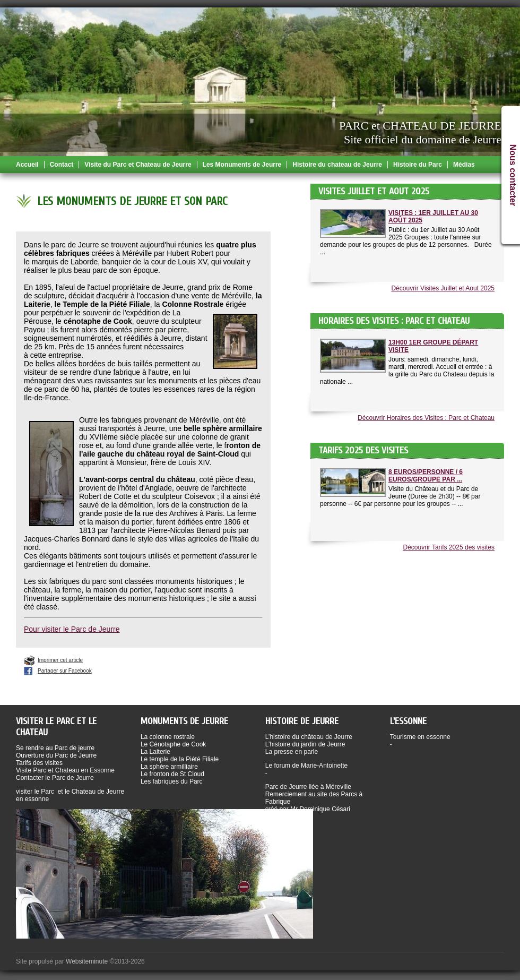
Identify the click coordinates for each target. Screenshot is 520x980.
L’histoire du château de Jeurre (309, 737)
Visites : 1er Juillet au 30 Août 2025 (433, 217)
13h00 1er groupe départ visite (433, 346)
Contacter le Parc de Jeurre (55, 778)
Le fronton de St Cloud (172, 774)
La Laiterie (155, 752)
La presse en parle (292, 752)
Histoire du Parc (418, 165)
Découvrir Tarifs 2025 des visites (449, 547)
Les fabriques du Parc (172, 781)
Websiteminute (87, 961)
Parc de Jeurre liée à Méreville (308, 787)
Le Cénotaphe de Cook (173, 744)
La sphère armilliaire (169, 767)
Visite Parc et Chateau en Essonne (65, 770)
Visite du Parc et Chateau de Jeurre (138, 165)
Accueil (27, 165)
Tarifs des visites (39, 763)
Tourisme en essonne (420, 737)
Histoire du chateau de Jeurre (337, 165)
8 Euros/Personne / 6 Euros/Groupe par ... (426, 476)
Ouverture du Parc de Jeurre (56, 755)
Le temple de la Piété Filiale (180, 759)
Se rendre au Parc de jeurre (55, 748)
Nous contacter (513, 175)
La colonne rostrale (168, 737)
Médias (464, 165)
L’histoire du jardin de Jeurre (305, 744)
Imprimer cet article (60, 660)
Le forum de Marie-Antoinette (306, 766)
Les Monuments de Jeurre (242, 165)
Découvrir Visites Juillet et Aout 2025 (443, 288)
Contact (62, 165)
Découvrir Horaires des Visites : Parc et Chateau (426, 418)
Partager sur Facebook (65, 671)
